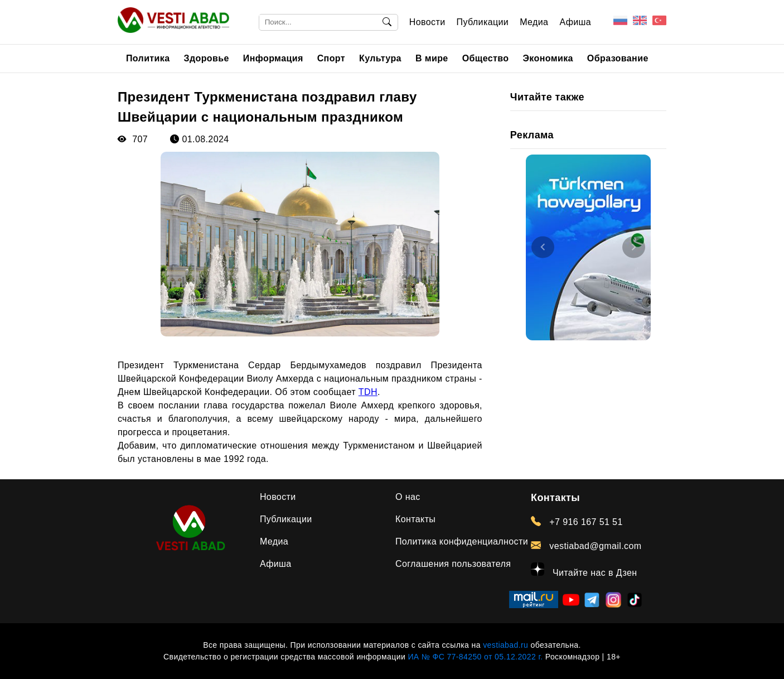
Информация (273, 58)
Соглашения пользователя (453, 564)
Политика (148, 58)
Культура (380, 58)
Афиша (575, 22)
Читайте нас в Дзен (584, 570)
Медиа (534, 22)
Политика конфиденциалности (462, 541)
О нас (408, 497)
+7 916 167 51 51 (577, 522)
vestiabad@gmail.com (586, 546)
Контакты (415, 519)
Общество (486, 58)
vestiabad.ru (505, 645)
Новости (427, 22)
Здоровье (207, 58)
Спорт (331, 58)
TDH (368, 392)
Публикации (483, 22)
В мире (432, 58)
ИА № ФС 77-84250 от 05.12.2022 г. (475, 657)
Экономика (548, 58)
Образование (618, 58)
